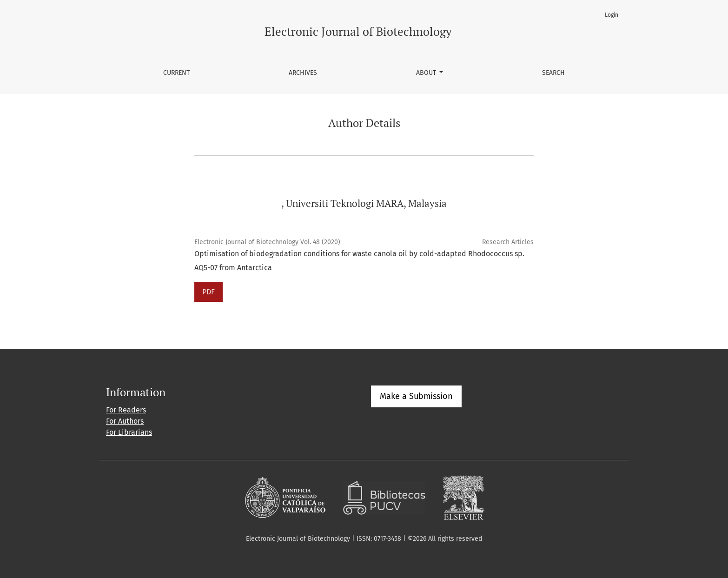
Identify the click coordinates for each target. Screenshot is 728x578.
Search (553, 73)
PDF (208, 292)
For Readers (126, 410)
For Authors (125, 421)
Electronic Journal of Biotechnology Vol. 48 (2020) (267, 242)
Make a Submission (416, 396)
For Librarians (129, 432)
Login (612, 15)
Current (176, 73)
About (427, 73)
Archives (303, 73)
